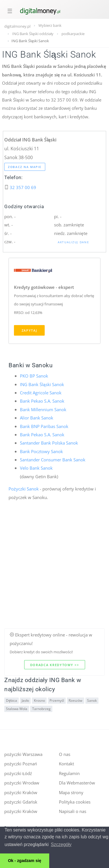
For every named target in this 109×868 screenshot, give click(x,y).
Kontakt (66, 764)
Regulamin (69, 773)
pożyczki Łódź (18, 773)
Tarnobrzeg (41, 709)
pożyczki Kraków (21, 792)
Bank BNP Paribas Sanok (44, 426)
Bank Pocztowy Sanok (41, 451)
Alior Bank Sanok (37, 418)
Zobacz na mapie (25, 167)
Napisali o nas (73, 811)
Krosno (39, 700)
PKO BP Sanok (34, 376)
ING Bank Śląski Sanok (42, 384)
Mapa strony (71, 792)
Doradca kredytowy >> (55, 665)
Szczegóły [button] (61, 844)
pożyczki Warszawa (23, 754)
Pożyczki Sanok (24, 489)
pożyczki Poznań (21, 764)
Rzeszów (75, 700)
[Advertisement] (53, 575)
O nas (65, 754)
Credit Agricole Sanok (41, 393)
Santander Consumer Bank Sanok (53, 460)
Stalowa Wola (17, 709)
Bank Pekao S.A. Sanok (42, 401)
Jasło (25, 700)
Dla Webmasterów (77, 783)
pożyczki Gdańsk (21, 802)
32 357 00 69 (23, 187)
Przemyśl (57, 700)
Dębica (12, 700)
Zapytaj (29, 330)
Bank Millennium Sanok (43, 409)
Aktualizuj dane (74, 242)
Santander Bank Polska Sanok (49, 443)
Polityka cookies (75, 802)
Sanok (92, 700)
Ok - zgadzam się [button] (25, 861)
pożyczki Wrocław (22, 783)
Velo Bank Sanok (36, 468)
